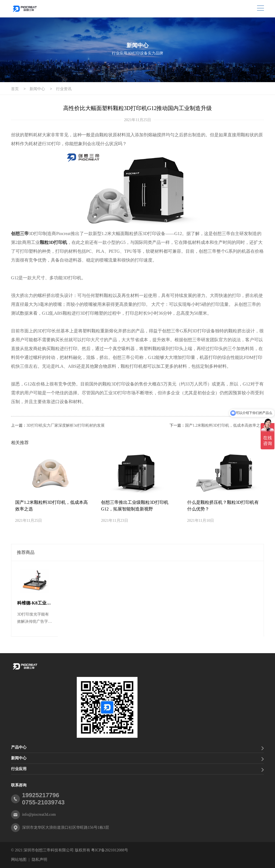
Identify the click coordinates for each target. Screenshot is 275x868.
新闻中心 (37, 89)
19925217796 (41, 795)
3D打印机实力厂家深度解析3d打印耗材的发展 (66, 425)
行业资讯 (64, 89)
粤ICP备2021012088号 (110, 850)
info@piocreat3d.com (39, 814)
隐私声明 (39, 860)
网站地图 (19, 860)
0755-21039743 (43, 802)
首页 (15, 89)
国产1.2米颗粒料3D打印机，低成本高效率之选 (225, 425)
